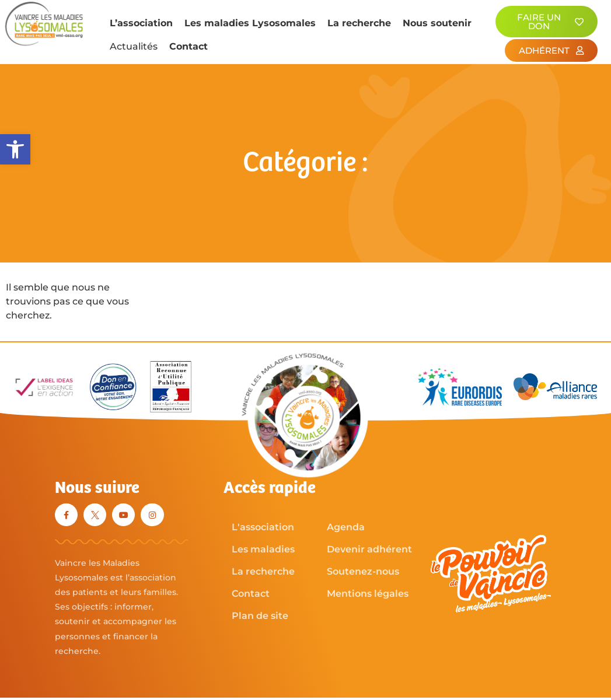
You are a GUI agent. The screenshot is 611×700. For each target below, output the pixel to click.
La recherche (359, 23)
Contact (188, 46)
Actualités (134, 46)
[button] (15, 149)
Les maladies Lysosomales (250, 23)
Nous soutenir (437, 23)
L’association (141, 23)
